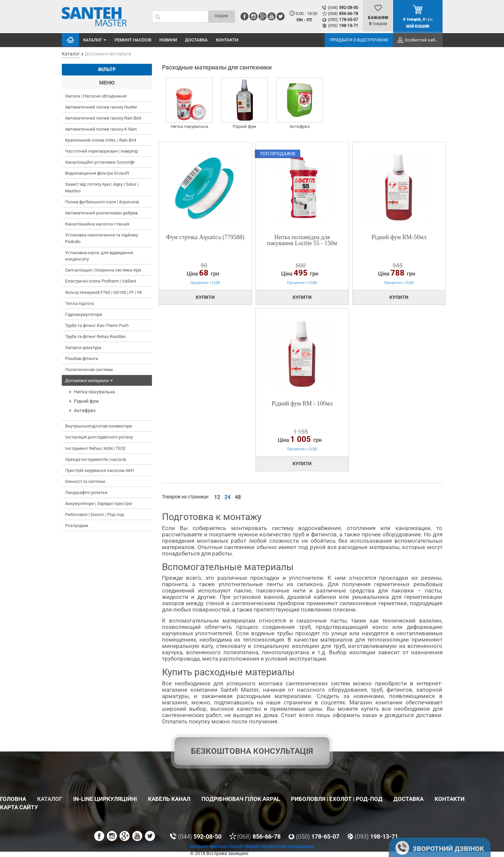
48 (238, 497)
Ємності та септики (85, 481)
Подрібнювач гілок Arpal (241, 799)
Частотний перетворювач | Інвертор (102, 151)
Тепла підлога (79, 303)
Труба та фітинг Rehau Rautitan (95, 336)
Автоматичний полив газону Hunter (101, 107)
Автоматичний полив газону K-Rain (101, 129)
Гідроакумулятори (84, 314)
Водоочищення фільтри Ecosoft (97, 173)
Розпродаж (77, 526)
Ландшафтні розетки (86, 492)
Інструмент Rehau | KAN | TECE (95, 448)
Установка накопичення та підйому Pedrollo (102, 238)
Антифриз (85, 410)
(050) (343, 20)
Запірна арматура (83, 348)
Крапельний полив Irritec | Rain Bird (101, 140)
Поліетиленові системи (89, 370)
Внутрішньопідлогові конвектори (99, 426)
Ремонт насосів (133, 40)
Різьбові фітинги (82, 359)
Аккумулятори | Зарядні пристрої (99, 503)
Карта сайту (19, 807)
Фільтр (107, 69)
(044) (343, 8)
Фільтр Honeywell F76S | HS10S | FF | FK (104, 292)
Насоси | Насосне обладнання (96, 96)
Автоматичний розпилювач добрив (101, 213)
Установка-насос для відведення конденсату (99, 256)
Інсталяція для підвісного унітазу (99, 437)
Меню (107, 83)
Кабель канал (169, 799)
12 (217, 497)
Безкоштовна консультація (252, 751)
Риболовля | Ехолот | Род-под (95, 515)
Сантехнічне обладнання (287, 846)
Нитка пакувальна (94, 392)
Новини (168, 40)
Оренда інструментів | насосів (96, 459)
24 (227, 497)
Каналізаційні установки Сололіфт (100, 162)
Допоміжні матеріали (90, 381)
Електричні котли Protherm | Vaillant (101, 281)
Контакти (227, 40)
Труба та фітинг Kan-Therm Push (97, 325)
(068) (343, 14)
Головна (70, 40)
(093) (343, 26)
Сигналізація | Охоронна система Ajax (103, 270)
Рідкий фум (86, 401)
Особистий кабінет (424, 40)
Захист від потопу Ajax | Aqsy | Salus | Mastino (102, 188)
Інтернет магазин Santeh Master (225, 846)
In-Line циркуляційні (105, 799)
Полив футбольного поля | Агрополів (102, 202)
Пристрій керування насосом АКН (100, 470)
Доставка (196, 40)
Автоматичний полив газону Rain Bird (103, 118)
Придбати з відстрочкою (359, 40)
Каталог (95, 40)
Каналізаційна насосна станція (97, 224)
